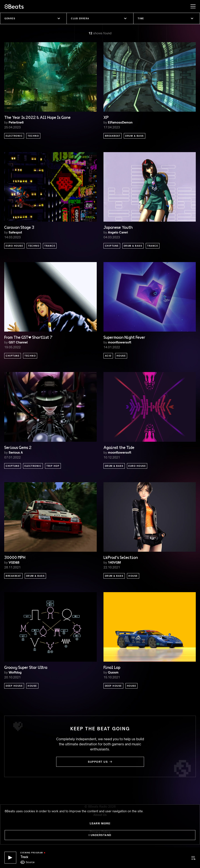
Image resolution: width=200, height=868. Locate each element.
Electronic (14, 136)
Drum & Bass (135, 136)
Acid (108, 356)
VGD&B (14, 562)
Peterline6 (16, 122)
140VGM (114, 562)
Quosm (113, 672)
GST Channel (18, 342)
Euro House (14, 246)
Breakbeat (113, 136)
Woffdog (15, 672)
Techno (33, 136)
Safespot (15, 232)
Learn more (100, 823)
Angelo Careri (118, 232)
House (121, 356)
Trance (50, 246)
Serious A (16, 452)
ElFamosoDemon (120, 122)
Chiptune (112, 246)
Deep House (14, 686)
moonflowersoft (120, 342)
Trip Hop (53, 466)
